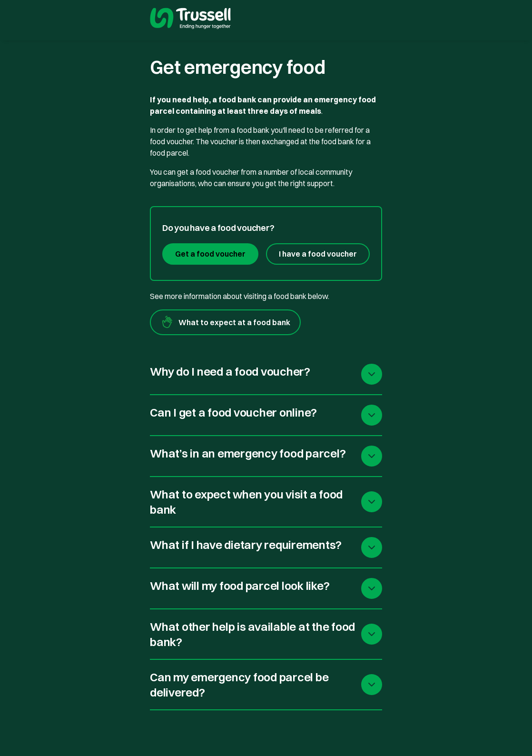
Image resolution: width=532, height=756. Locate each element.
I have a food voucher (318, 254)
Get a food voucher (210, 254)
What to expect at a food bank (225, 322)
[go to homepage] (190, 20)
